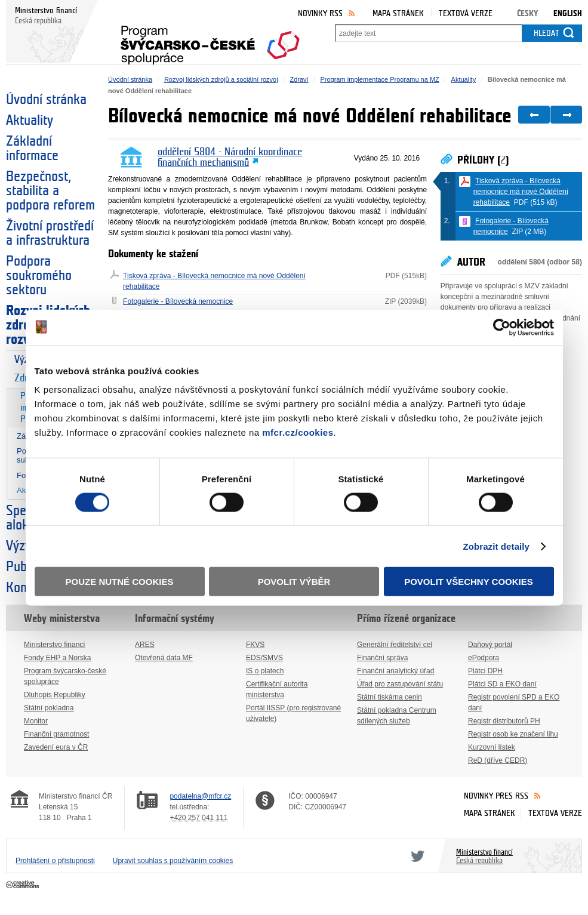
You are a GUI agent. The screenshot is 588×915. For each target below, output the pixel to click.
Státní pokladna (49, 708)
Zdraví (299, 79)
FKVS (255, 645)
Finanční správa (382, 658)
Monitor (36, 721)
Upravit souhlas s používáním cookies (173, 861)
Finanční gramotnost (56, 734)
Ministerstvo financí (55, 645)
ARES (145, 645)
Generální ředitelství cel (395, 645)
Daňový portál (490, 645)
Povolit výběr (294, 582)
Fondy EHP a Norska (58, 658)
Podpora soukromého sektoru (39, 276)
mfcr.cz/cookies (298, 432)
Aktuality (30, 121)
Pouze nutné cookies (120, 582)
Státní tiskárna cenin (390, 697)
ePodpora (484, 658)
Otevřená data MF (164, 658)
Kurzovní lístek (492, 747)
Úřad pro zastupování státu (400, 684)
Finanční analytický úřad (395, 671)
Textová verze (466, 13)
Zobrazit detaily (496, 546)
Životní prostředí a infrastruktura (50, 233)
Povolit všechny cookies (469, 582)
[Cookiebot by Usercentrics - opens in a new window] (502, 327)
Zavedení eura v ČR (56, 747)
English (568, 13)
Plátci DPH (485, 671)
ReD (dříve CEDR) (498, 760)
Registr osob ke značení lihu (513, 734)
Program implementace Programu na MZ (379, 79)
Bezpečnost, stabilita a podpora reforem (50, 191)
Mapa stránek (398, 13)
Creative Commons (24, 885)
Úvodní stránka (46, 100)
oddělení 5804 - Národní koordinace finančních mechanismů (230, 158)
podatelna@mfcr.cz (200, 796)
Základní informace (32, 149)
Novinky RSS (320, 13)
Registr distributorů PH (504, 721)
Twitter (415, 856)
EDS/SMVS (264, 658)
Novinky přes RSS (496, 796)
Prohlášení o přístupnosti (55, 861)
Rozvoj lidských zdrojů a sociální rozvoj (221, 79)
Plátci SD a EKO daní (502, 684)
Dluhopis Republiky (55, 695)
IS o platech (265, 671)
